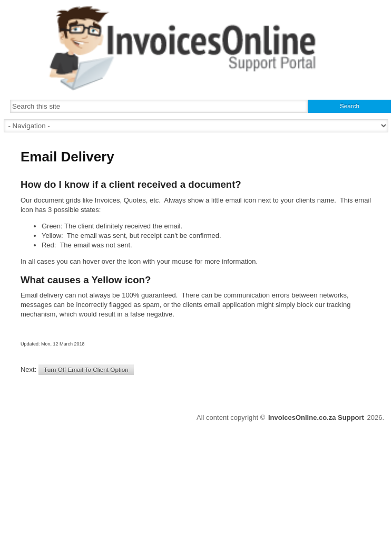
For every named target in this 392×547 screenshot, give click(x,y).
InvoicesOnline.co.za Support (316, 418)
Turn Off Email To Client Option (86, 370)
